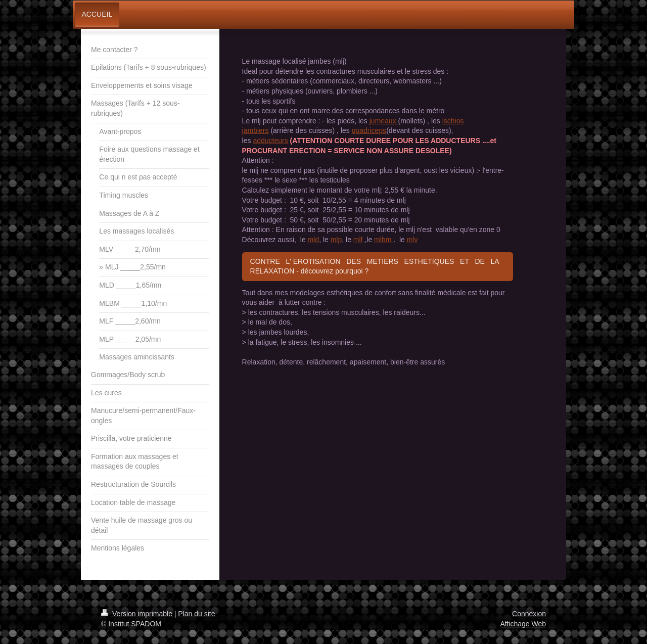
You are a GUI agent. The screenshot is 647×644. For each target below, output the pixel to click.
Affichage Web (523, 624)
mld (314, 240)
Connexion (529, 614)
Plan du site (196, 614)
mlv (412, 240)
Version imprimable (138, 614)
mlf (359, 240)
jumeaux (384, 121)
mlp (336, 240)
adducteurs (270, 141)
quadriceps (369, 130)
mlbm (384, 240)
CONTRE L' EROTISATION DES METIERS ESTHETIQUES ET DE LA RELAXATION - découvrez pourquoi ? (377, 266)
